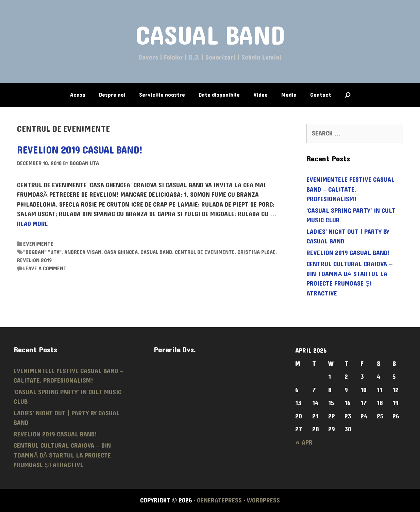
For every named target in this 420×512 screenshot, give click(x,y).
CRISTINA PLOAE (256, 252)
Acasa (78, 95)
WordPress (263, 500)
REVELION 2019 (34, 260)
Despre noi (112, 95)
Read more (32, 224)
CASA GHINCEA (121, 252)
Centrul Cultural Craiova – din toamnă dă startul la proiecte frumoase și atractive (349, 279)
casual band (156, 252)
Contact (321, 95)
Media (289, 95)
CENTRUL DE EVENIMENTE (205, 252)
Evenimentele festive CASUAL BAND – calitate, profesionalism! (350, 189)
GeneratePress (219, 500)
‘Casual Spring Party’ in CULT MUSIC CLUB (351, 216)
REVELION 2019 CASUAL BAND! (80, 150)
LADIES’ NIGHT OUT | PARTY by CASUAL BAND (348, 237)
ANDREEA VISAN (83, 252)
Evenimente (38, 244)
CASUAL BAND (210, 36)
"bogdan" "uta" (42, 252)
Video (261, 95)
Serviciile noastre (162, 95)
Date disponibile (219, 95)
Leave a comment (45, 268)
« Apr (304, 443)
